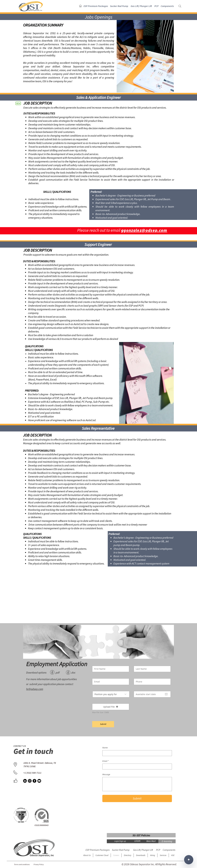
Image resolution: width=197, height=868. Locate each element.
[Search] (180, 6)
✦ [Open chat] (189, 860)
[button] (96, 6)
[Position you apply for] (111, 694)
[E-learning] (167, 841)
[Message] (137, 784)
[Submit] (103, 724)
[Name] (136, 753)
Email (106, 761)
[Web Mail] (151, 841)
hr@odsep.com (35, 689)
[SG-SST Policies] (141, 835)
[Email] (136, 767)
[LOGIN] (137, 841)
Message (106, 774)
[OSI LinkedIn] (25, 781)
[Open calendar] (166, 694)
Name (105, 748)
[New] (18, 103)
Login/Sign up (120, 841)
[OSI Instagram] (30, 781)
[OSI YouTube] (39, 781)
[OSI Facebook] (34, 781)
